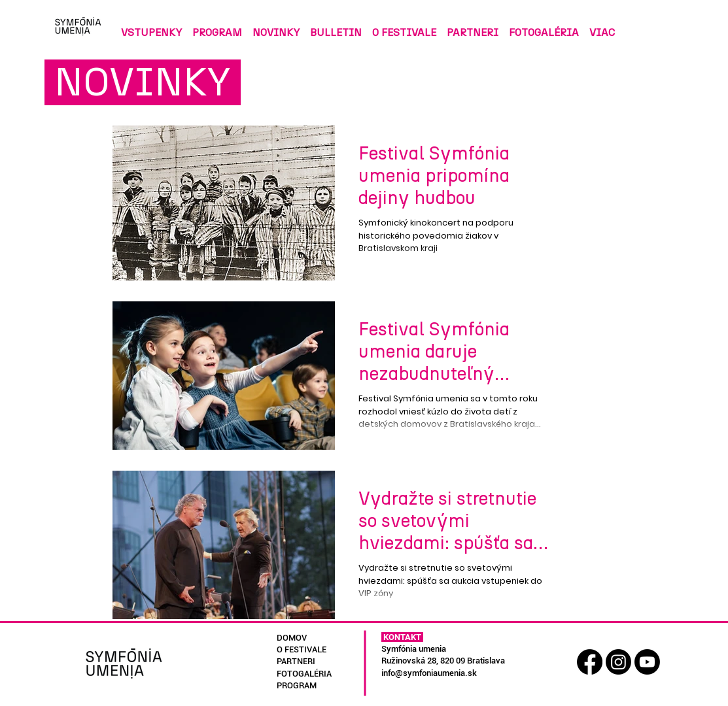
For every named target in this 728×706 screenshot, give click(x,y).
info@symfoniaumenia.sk (429, 673)
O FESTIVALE (302, 649)
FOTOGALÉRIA (304, 674)
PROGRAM (297, 685)
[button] (336, 26)
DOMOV (292, 638)
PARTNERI (296, 661)
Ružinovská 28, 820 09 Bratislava (443, 661)
